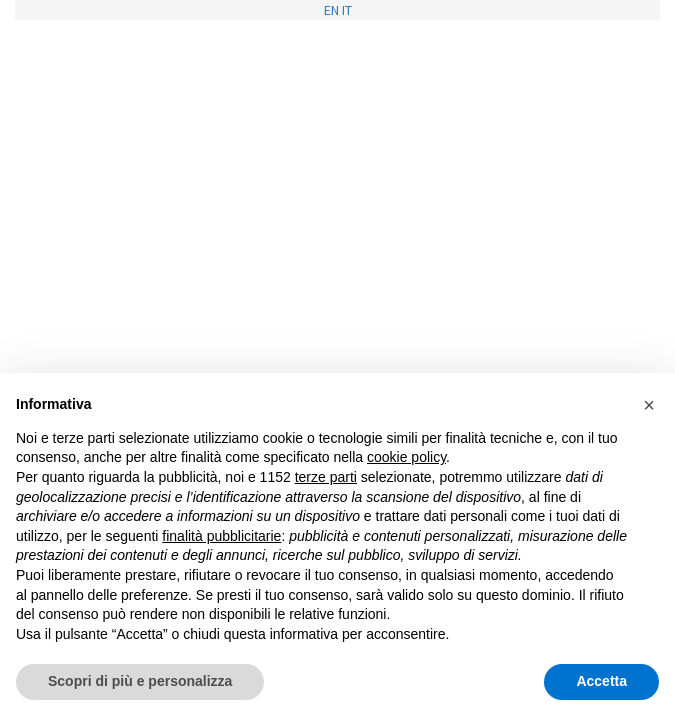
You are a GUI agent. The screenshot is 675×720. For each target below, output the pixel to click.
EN (331, 10)
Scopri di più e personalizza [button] (140, 681)
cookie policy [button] (406, 457)
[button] (649, 405)
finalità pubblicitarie (221, 536)
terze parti (326, 477)
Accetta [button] (601, 681)
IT (347, 10)
